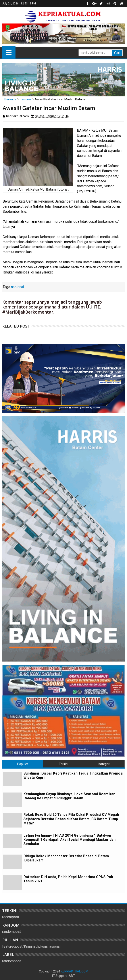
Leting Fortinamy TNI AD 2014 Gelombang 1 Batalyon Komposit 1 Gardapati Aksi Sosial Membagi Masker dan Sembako (69, 840)
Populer (23, 764)
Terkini (63, 764)
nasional (17, 287)
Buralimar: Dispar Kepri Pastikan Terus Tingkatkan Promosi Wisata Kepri (73, 775)
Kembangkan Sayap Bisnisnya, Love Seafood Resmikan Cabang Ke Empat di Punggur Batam (69, 796)
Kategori (104, 764)
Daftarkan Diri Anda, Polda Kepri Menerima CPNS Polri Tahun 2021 (69, 879)
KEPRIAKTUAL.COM (75, 971)
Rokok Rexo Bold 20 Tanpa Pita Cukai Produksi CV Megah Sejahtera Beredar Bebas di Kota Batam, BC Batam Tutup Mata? (71, 819)
